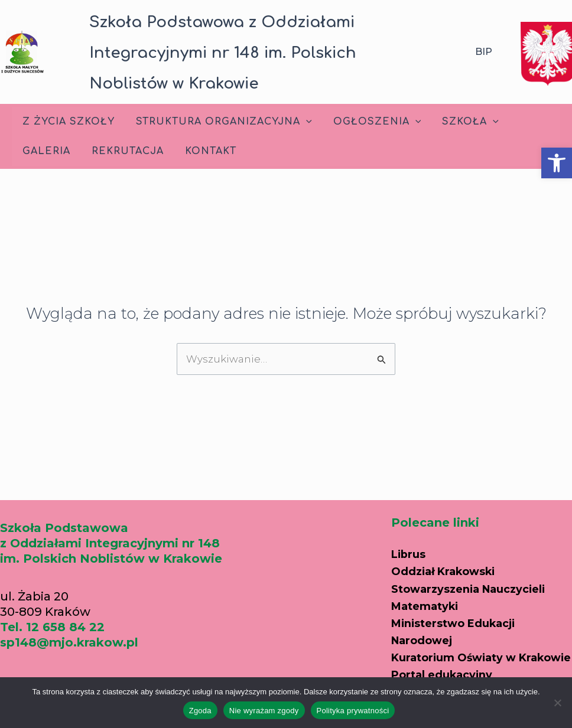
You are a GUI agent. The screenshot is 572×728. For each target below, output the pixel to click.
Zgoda (200, 711)
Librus (410, 527)
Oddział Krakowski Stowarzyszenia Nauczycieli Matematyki (478, 560)
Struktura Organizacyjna (220, 122)
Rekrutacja (124, 151)
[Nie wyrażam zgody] (557, 703)
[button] (557, 163)
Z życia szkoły (67, 122)
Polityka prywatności (353, 711)
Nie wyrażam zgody (264, 711)
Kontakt (205, 151)
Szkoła (462, 122)
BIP (484, 52)
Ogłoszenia (371, 122)
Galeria (45, 151)
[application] (303, 122)
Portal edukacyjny (448, 659)
